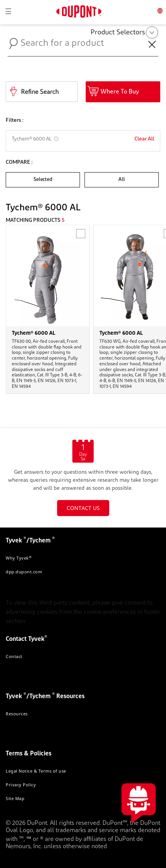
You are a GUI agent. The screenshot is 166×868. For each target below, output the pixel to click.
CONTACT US (83, 508)
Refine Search (40, 92)
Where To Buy (120, 92)
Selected (43, 180)
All (121, 180)
